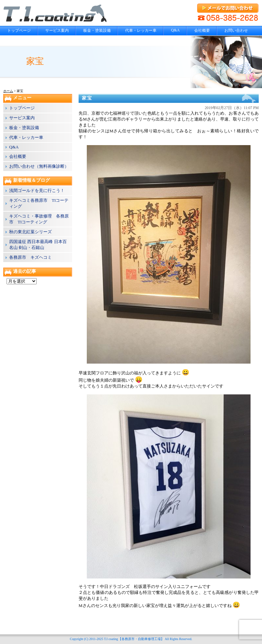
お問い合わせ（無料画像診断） (39, 166)
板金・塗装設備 (97, 30)
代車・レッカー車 (141, 30)
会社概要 (202, 30)
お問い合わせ (236, 30)
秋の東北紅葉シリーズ (30, 232)
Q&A (175, 30)
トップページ (19, 30)
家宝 (87, 98)
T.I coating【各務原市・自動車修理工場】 (134, 639)
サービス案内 (57, 30)
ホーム (8, 91)
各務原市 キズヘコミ (30, 257)
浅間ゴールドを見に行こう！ (37, 190)
